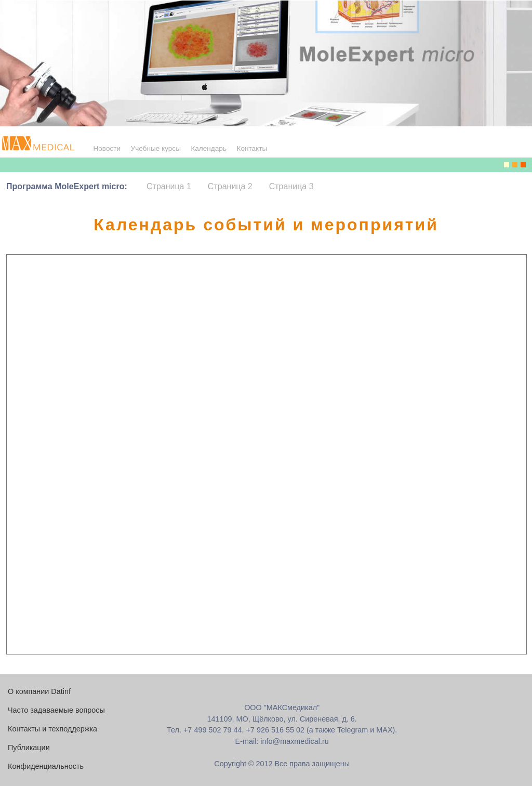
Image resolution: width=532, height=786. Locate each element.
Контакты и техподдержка (52, 729)
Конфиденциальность (46, 766)
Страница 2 (230, 186)
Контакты (252, 148)
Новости (107, 148)
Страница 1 (169, 186)
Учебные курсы (156, 148)
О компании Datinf (39, 691)
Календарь (209, 148)
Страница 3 (291, 186)
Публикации (29, 748)
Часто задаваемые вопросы (56, 710)
